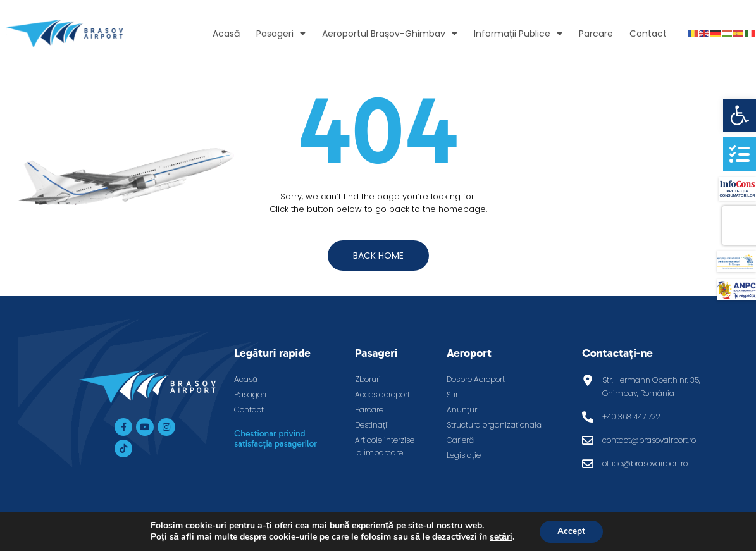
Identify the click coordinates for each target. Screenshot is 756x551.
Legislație (464, 455)
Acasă (226, 34)
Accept (571, 531)
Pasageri (250, 394)
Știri (453, 394)
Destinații (372, 425)
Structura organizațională (494, 425)
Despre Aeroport (476, 379)
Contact (648, 34)
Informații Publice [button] (518, 34)
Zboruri (368, 379)
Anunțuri (463, 410)
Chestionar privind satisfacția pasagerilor (276, 439)
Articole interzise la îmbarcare (385, 446)
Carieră (460, 440)
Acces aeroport (382, 394)
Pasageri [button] (281, 34)
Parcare (596, 34)
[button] (740, 115)
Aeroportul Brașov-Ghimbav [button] (390, 34)
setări (500, 537)
